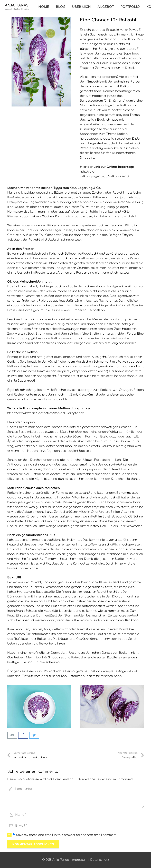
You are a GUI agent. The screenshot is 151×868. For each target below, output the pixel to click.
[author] (76, 815)
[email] (76, 826)
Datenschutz (100, 860)
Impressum (79, 860)
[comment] (76, 796)
